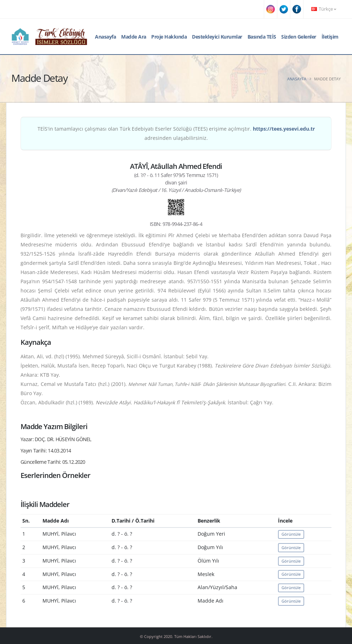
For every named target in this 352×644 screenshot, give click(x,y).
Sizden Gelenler (299, 37)
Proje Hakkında (169, 37)
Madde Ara (134, 37)
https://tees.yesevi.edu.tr (284, 129)
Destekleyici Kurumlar (217, 37)
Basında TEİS (262, 37)
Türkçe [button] (324, 9)
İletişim (330, 37)
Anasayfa (105, 37)
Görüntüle (291, 534)
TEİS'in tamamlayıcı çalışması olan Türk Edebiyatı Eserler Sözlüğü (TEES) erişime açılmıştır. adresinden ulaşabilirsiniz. (176, 133)
